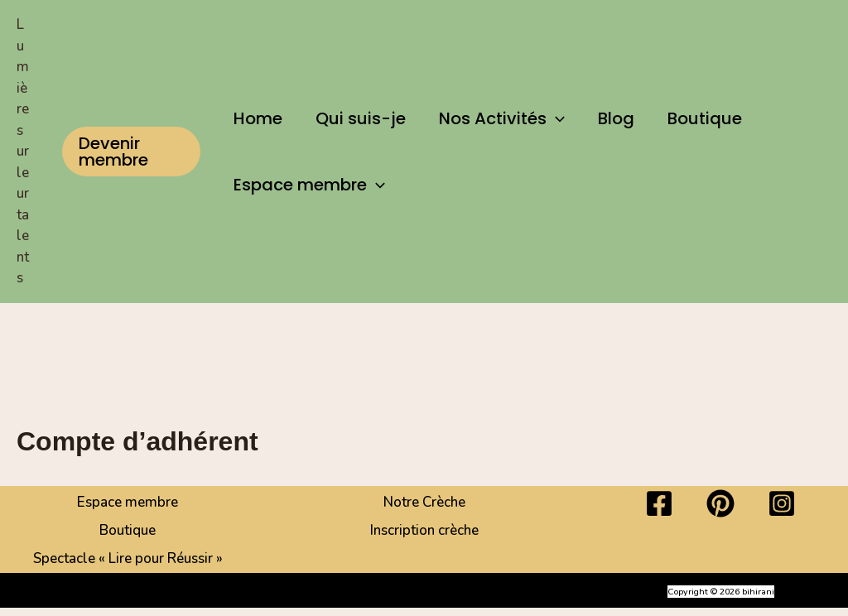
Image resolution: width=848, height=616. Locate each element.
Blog (616, 118)
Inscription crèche (424, 530)
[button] (131, 152)
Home (258, 118)
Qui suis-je (361, 118)
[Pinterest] (720, 503)
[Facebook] (659, 503)
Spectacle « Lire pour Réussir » (128, 558)
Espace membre (309, 185)
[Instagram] (782, 503)
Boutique (705, 118)
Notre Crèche (424, 502)
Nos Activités (502, 118)
